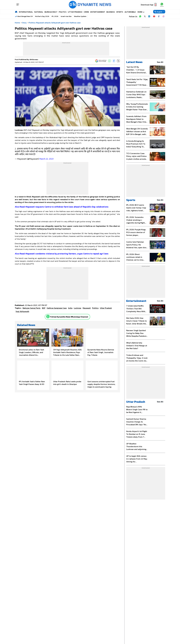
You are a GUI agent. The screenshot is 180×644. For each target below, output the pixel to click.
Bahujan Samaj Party (32, 308)
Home (17, 23)
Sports (120, 12)
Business (111, 12)
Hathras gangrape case (57, 308)
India (70, 308)
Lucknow (78, 308)
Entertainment (98, 12)
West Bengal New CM (25, 16)
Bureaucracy (51, 12)
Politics (63, 12)
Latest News (134, 62)
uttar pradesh (106, 308)
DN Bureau (34, 60)
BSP (44, 308)
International (26, 12)
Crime (86, 12)
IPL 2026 (55, 16)
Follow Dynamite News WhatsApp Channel (69, 317)
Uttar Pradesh (75, 12)
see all (161, 62)
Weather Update (80, 16)
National (39, 12)
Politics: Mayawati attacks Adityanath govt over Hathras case (55, 23)
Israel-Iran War (66, 16)
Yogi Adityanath (22, 311)
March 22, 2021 (47, 159)
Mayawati (87, 308)
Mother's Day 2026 (42, 16)
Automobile (130, 12)
